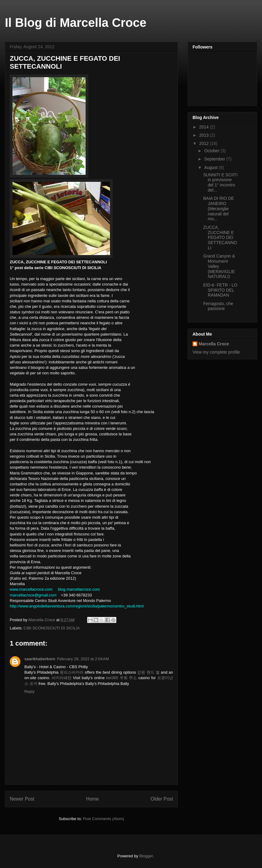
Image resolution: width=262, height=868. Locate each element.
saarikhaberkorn (40, 659)
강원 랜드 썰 (148, 672)
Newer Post (22, 799)
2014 (205, 127)
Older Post (162, 799)
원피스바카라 (72, 672)
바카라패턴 (62, 678)
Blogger (146, 856)
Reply (29, 692)
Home (93, 799)
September (215, 159)
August (211, 167)
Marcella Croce (214, 344)
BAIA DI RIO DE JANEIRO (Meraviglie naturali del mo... (219, 209)
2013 (205, 135)
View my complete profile (216, 352)
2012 (205, 143)
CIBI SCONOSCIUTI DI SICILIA (52, 628)
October (212, 151)
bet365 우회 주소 (121, 678)
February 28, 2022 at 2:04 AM (83, 659)
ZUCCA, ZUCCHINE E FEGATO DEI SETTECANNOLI (220, 238)
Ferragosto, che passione (218, 306)
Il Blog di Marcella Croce (76, 23)
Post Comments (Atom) (103, 819)
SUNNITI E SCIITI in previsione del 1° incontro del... (220, 182)
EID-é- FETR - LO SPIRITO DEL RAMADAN (220, 290)
